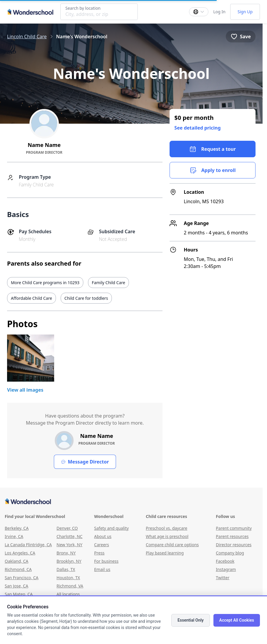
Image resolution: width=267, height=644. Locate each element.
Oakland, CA (16, 561)
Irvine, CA (14, 536)
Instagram (226, 569)
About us (103, 536)
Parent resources (232, 536)
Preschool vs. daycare (166, 528)
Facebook (225, 561)
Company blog (230, 553)
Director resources (234, 545)
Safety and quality (111, 528)
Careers (102, 545)
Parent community (234, 528)
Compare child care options (172, 545)
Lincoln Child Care (27, 37)
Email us (102, 569)
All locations (68, 594)
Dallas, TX (66, 569)
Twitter (223, 578)
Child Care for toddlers (86, 298)
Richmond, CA (18, 569)
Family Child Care (108, 283)
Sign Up (245, 12)
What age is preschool (167, 536)
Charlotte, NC (69, 536)
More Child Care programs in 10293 (45, 283)
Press (99, 553)
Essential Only (191, 620)
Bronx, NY (66, 553)
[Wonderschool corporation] (131, 502)
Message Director (85, 462)
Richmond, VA (70, 586)
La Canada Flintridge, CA (28, 545)
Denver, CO (67, 528)
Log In (219, 12)
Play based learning (165, 553)
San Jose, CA (16, 586)
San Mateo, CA (19, 594)
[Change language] (199, 12)
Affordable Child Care (31, 298)
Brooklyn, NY (69, 561)
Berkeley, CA (17, 528)
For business (106, 561)
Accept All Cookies (237, 620)
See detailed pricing (197, 128)
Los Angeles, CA (20, 553)
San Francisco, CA (22, 578)
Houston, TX (68, 578)
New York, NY (69, 545)
